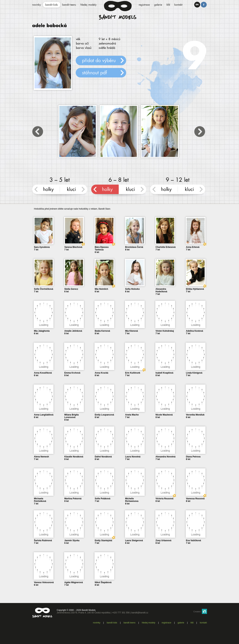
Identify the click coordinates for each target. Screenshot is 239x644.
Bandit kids (112, 623)
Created (197, 612)
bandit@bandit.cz (140, 613)
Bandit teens (130, 623)
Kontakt (203, 623)
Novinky (97, 623)
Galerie (181, 623)
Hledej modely (149, 623)
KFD (192, 623)
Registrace (166, 623)
